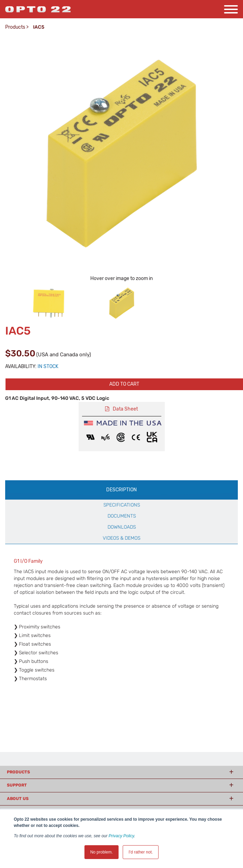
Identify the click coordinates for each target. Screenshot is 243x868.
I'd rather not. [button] (141, 852)
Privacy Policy (121, 836)
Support (17, 785)
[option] (49, 303)
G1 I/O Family (28, 561)
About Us (18, 799)
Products (15, 27)
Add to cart (124, 384)
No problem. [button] (102, 852)
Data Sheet (125, 409)
